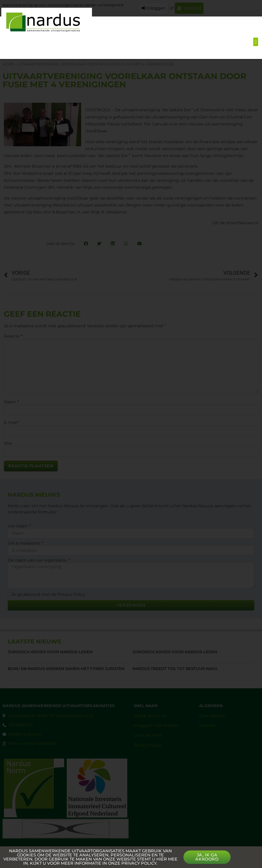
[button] (256, 42)
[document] (131, 434)
